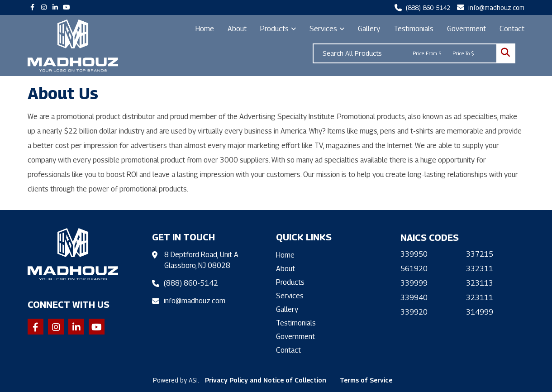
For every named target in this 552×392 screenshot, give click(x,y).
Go (505, 53)
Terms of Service (366, 380)
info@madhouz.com (496, 7)
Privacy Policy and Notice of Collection (266, 380)
